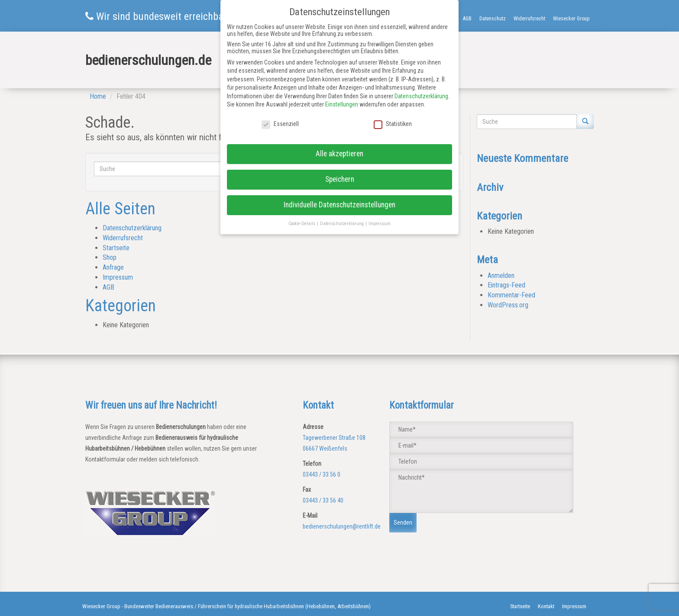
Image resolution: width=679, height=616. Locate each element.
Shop (110, 257)
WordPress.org (508, 305)
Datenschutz (493, 19)
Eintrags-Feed (506, 285)
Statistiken (393, 124)
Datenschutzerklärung (132, 228)
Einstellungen (342, 104)
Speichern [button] (340, 179)
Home (98, 96)
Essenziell (280, 124)
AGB (467, 19)
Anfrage (113, 267)
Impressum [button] (380, 224)
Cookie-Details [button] (302, 224)
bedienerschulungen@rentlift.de (342, 526)
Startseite (116, 248)
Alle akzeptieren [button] (339, 154)
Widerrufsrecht (529, 19)
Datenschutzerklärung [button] (342, 224)
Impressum (118, 277)
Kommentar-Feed (511, 295)
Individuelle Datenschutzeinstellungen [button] (339, 205)
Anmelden (501, 276)
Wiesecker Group (571, 19)
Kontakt (546, 606)
